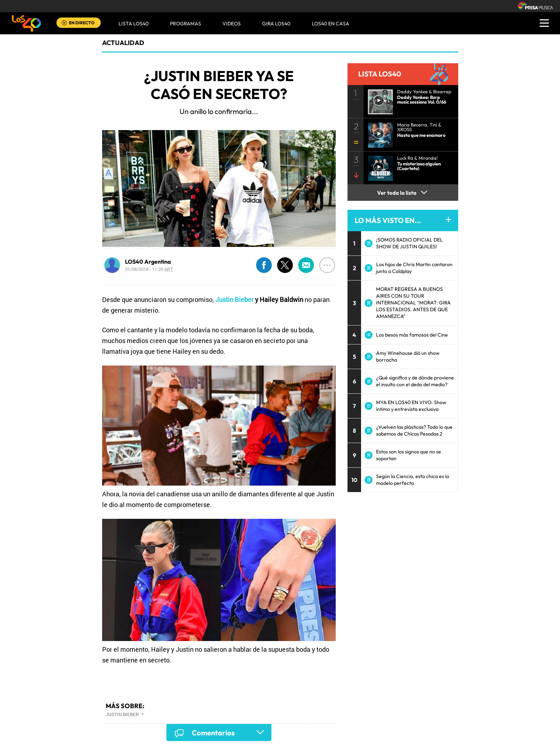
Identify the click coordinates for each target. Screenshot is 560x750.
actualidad (123, 43)
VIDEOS (232, 24)
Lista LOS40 (134, 24)
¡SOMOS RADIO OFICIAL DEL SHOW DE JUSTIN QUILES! (409, 243)
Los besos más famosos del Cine (412, 335)
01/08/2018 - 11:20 (149, 269)
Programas (186, 24)
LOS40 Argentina (148, 262)
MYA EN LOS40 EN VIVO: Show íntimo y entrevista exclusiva (411, 406)
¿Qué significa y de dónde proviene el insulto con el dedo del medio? (415, 381)
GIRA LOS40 (276, 24)
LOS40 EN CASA (331, 24)
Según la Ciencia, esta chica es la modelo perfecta (412, 480)
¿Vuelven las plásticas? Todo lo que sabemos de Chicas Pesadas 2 (414, 430)
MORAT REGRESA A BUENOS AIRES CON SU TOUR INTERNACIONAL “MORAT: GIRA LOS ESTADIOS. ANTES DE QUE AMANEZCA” (413, 303)
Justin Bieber (234, 299)
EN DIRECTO (82, 23)
